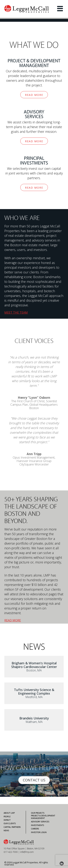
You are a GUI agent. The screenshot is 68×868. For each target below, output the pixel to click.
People (7, 817)
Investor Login (39, 832)
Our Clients (10, 823)
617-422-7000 (11, 852)
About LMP (9, 813)
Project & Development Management (43, 817)
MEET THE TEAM (16, 313)
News (6, 830)
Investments (38, 825)
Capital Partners (12, 827)
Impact (7, 820)
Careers (35, 829)
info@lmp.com (27, 852)
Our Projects (38, 813)
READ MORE (34, 95)
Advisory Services (40, 822)
